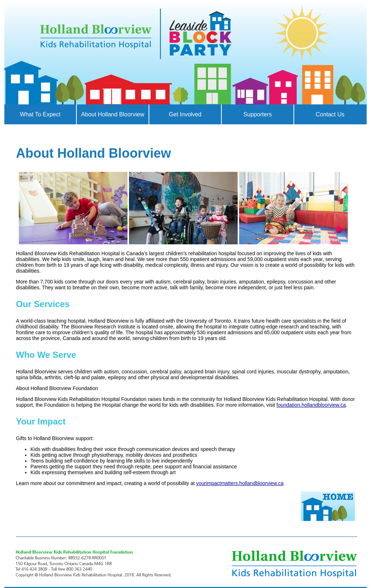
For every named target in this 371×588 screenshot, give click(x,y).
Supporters (258, 114)
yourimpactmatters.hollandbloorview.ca (240, 483)
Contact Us (330, 114)
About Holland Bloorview (113, 114)
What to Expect (40, 114)
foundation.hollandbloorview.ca (311, 405)
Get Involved (185, 114)
